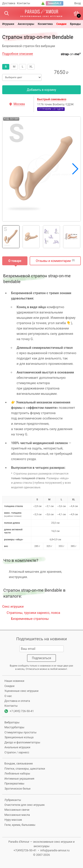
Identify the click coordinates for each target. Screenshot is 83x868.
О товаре (15, 261)
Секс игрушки (13, 607)
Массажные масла (17, 815)
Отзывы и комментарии (53, 261)
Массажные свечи (17, 810)
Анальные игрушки (17, 747)
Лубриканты (13, 800)
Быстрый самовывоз (52, 99)
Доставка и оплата (17, 701)
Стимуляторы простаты (20, 732)
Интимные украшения (19, 779)
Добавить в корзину (41, 90)
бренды (75, 24)
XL (31, 67)
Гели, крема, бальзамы (20, 825)
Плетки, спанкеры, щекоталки (25, 769)
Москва (19, 104)
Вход (78, 3)
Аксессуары (26, 24)
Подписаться (41, 658)
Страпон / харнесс (17, 752)
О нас (8, 696)
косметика (45, 24)
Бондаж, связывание (19, 763)
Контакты (23, 3)
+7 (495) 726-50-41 (22, 711)
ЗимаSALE (55, 3)
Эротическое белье (17, 789)
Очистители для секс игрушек (25, 805)
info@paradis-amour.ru (55, 850)
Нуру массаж (13, 820)
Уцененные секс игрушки (21, 691)
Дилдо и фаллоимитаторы (22, 742)
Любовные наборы (17, 773)
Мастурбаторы (14, 727)
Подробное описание (18, 54)
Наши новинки (14, 681)
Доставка (9, 3)
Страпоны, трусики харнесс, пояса (33, 613)
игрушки (8, 24)
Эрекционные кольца (19, 737)
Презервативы (14, 783)
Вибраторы (12, 722)
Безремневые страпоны (30, 619)
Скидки (61, 24)
